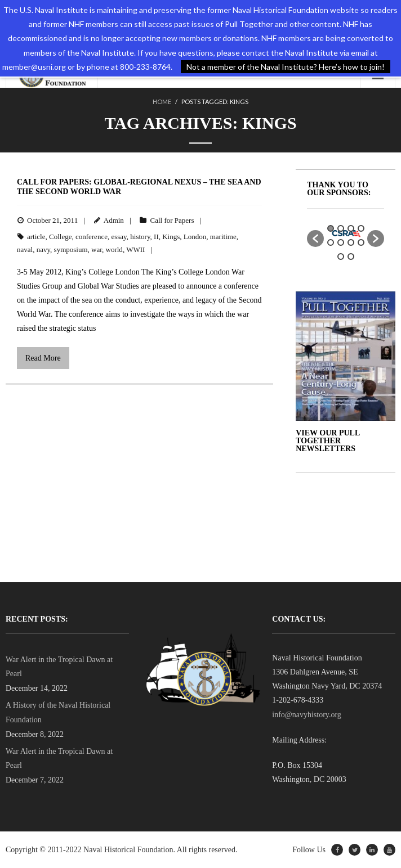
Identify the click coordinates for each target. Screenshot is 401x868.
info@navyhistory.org (307, 715)
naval (25, 249)
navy (43, 249)
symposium (71, 249)
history (140, 237)
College (60, 237)
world (114, 249)
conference (92, 237)
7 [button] (351, 242)
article (36, 237)
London (195, 237)
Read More (43, 358)
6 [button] (341, 242)
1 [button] (331, 228)
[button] (315, 239)
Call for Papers (172, 220)
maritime (223, 237)
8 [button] (361, 242)
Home (162, 102)
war (97, 249)
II (156, 237)
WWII (135, 249)
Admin (114, 220)
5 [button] (331, 242)
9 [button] (341, 257)
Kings (171, 237)
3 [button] (351, 228)
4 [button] (361, 228)
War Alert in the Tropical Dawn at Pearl (59, 667)
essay (119, 237)
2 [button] (341, 228)
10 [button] (351, 257)
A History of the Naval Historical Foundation (58, 712)
